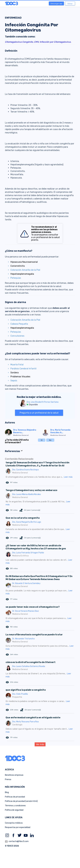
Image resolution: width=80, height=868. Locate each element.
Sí (42, 440)
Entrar (70, 4)
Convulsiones (17, 336)
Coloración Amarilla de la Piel (25, 270)
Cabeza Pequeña (19, 324)
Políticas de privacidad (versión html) (21, 801)
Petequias (16, 278)
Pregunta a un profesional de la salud (39, 413)
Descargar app (56, 4)
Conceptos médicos (14, 823)
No (50, 440)
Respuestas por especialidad (18, 827)
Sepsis (14, 381)
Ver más (40, 744)
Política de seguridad (14, 810)
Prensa (8, 779)
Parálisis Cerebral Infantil (23, 369)
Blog (7, 792)
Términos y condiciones (15, 806)
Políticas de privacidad (15, 797)
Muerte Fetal (17, 365)
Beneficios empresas (14, 775)
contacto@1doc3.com (17, 842)
